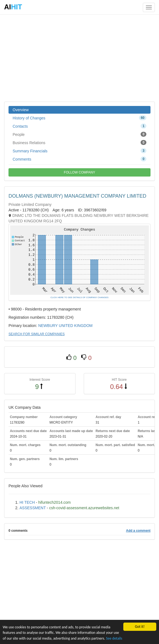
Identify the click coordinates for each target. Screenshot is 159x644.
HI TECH (27, 502)
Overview (21, 110)
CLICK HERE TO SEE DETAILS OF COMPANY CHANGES (79, 297)
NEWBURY (48, 326)
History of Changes (79, 118)
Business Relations (79, 142)
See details (114, 638)
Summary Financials (79, 151)
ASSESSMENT (33, 508)
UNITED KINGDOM (76, 326)
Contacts (79, 126)
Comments (79, 159)
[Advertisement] (79, 58)
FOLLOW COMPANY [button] (80, 172)
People (79, 134)
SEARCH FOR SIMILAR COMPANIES (37, 334)
